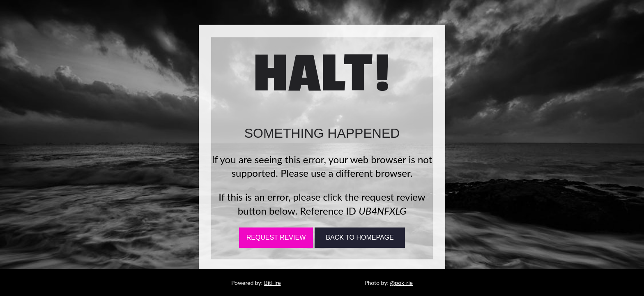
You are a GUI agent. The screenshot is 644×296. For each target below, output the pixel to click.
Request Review (276, 238)
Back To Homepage (360, 238)
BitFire (273, 283)
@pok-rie (401, 283)
